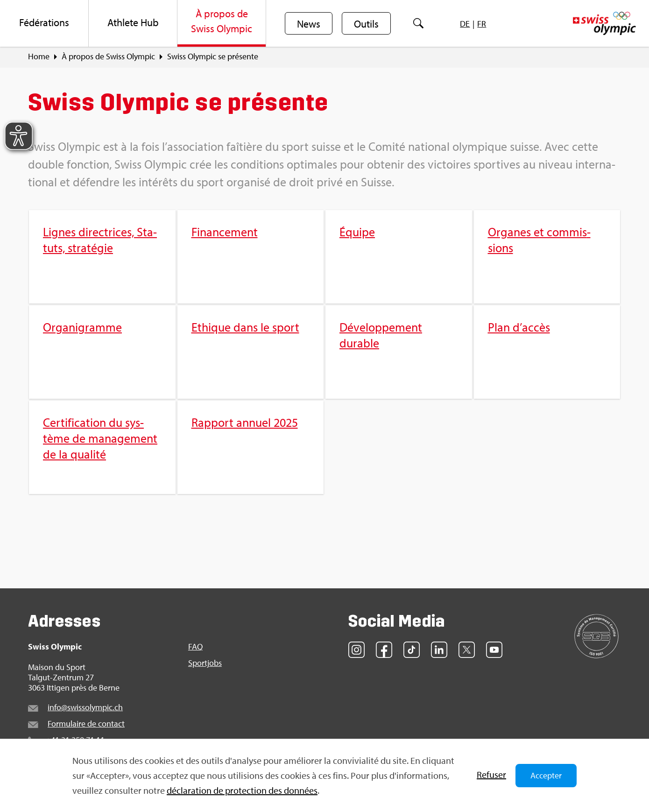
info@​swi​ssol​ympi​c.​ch (85, 707)
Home (39, 56)
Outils (366, 24)
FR (482, 24)
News (309, 24)
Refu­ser (491, 774)
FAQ (195, 647)
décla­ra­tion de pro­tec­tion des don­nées (242, 790)
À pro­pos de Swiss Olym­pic (108, 56)
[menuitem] (44, 23)
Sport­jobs (205, 663)
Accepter (546, 775)
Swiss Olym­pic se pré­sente (213, 56)
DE (465, 24)
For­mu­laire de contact (86, 724)
